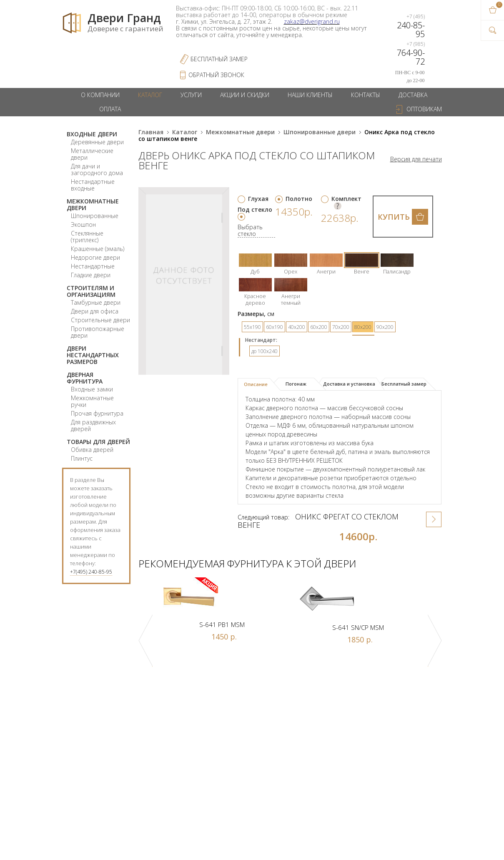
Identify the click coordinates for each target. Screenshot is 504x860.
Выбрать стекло (250, 231)
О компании (100, 95)
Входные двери (92, 134)
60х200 (319, 327)
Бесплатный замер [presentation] (404, 384)
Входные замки (92, 389)
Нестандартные (93, 266)
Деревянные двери (97, 142)
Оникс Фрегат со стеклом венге (318, 521)
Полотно (299, 199)
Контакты (366, 95)
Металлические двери (92, 154)
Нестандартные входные (93, 185)
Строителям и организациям (91, 291)
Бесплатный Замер (219, 59)
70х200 (341, 327)
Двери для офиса (95, 311)
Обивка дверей (92, 450)
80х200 (363, 327)
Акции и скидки (245, 95)
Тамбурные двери (96, 302)
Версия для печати (416, 159)
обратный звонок (216, 75)
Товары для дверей (98, 442)
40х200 (297, 327)
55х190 (252, 327)
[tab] (259, 384)
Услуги (191, 95)
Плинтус (82, 458)
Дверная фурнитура (85, 378)
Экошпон (83, 224)
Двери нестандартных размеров (93, 355)
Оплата (110, 109)
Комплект (346, 199)
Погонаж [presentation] (296, 384)
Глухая (258, 199)
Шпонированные (95, 216)
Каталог (150, 95)
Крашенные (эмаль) (98, 249)
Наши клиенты (310, 95)
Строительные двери (100, 320)
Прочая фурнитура (97, 413)
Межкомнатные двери (93, 204)
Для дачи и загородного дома (97, 169)
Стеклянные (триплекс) (87, 237)
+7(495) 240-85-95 (91, 572)
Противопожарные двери (98, 332)
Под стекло (255, 209)
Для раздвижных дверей (93, 425)
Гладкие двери (91, 275)
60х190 (275, 327)
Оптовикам (424, 109)
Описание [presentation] (256, 384)
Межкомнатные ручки (92, 401)
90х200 (385, 327)
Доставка (413, 95)
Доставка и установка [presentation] (349, 384)
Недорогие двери (95, 257)
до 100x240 (265, 351)
